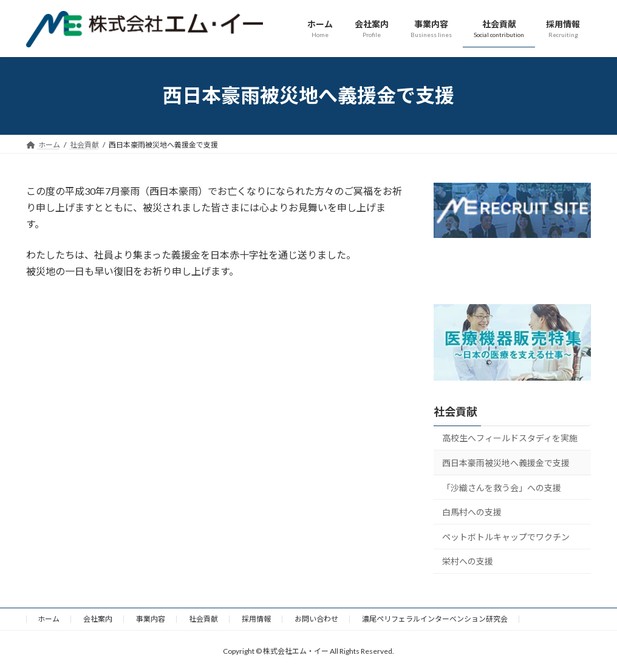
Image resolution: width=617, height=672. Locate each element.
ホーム (49, 619)
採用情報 (256, 619)
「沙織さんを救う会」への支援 (502, 487)
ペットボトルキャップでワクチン (506, 536)
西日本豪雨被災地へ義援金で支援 (506, 463)
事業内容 (151, 619)
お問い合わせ (316, 619)
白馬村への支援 (472, 512)
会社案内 (98, 619)
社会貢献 (455, 412)
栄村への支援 (468, 561)
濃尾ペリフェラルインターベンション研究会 (435, 619)
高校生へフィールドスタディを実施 (510, 438)
